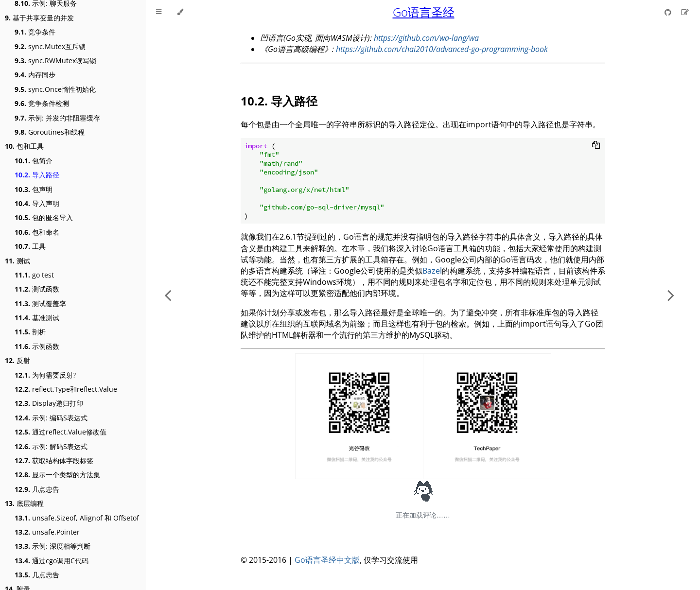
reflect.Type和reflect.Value (66, 389)
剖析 (30, 332)
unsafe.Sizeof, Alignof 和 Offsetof (77, 518)
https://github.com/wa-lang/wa (426, 38)
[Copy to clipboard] (596, 146)
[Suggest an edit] (685, 12)
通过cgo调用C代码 (52, 561)
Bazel (432, 271)
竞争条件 (35, 32)
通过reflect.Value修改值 (61, 432)
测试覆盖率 (40, 304)
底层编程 (24, 503)
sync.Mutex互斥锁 (50, 46)
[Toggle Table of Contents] (159, 12)
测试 (17, 261)
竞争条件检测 (42, 103)
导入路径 (37, 175)
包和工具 (24, 146)
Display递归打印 (49, 403)
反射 (17, 360)
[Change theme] (180, 12)
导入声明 (37, 203)
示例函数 (37, 346)
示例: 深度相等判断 (52, 546)
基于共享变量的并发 (39, 18)
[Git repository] (669, 12)
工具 (30, 246)
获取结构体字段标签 (54, 460)
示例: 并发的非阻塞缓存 (57, 118)
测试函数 (37, 289)
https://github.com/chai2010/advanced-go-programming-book (442, 49)
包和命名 (37, 232)
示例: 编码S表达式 (51, 418)
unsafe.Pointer (47, 532)
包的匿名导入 (44, 217)
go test (34, 275)
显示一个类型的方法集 (57, 475)
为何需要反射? (45, 375)
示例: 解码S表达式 (51, 446)
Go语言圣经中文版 (327, 560)
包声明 (34, 189)
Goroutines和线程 (50, 132)
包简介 (34, 161)
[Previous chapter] (168, 295)
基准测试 (37, 318)
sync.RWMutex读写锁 (55, 61)
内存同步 (35, 75)
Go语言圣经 (424, 12)
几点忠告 (37, 489)
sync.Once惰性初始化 (55, 89)
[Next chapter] (671, 295)
